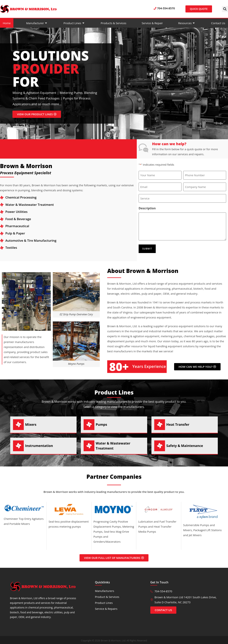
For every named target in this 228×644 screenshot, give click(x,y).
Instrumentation (39, 444)
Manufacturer (37, 23)
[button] (225, 9)
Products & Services (114, 23)
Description (147, 207)
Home (7, 23)
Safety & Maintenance (185, 444)
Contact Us (218, 23)
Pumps (101, 423)
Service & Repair (152, 23)
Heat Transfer (178, 423)
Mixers (31, 423)
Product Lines (74, 23)
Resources (187, 23)
